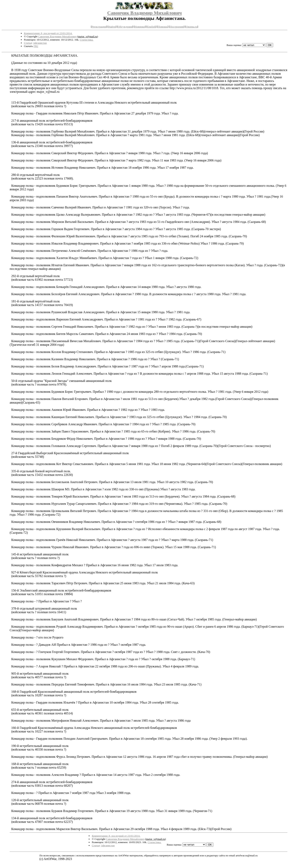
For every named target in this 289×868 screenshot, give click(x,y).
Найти (112, 27)
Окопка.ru (192, 27)
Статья (28, 43)
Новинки (140, 27)
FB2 (36, 46)
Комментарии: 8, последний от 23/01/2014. (48, 33)
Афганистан (40, 43)
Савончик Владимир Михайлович (144, 13)
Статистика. (87, 40)
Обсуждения (125, 27)
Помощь (163, 27)
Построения (177, 27)
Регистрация (99, 27)
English (151, 27)
